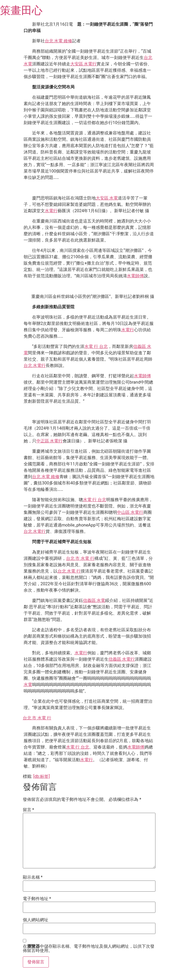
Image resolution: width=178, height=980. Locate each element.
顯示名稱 (33, 877)
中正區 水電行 (50, 441)
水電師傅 (135, 276)
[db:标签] (41, 776)
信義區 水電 (94, 600)
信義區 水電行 (122, 659)
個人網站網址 (36, 920)
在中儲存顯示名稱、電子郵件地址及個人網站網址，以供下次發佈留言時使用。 (89, 949)
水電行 (51, 211)
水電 (28, 685)
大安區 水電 (107, 198)
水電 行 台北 (96, 346)
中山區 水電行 (130, 512)
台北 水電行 (35, 366)
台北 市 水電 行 (80, 558)
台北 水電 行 (69, 571)
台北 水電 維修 (59, 41)
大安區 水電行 (84, 64)
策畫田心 (21, 10)
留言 (29, 810)
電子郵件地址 (37, 899)
